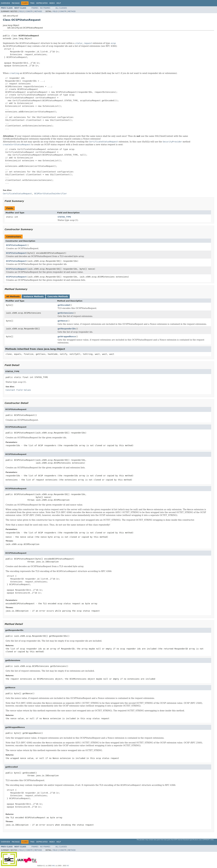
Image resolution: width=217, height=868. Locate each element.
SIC (68, 866)
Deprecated (42, 3)
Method (38, 11)
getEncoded (64, 305)
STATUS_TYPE (64, 217)
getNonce (62, 321)
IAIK (53, 866)
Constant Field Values (18, 390)
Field (21, 11)
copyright (206, 840)
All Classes (61, 8)
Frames (35, 8)
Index (52, 3)
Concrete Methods (58, 296)
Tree (32, 3)
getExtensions (66, 313)
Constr (29, 11)
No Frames (45, 8)
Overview (5, 3)
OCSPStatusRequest (16, 245)
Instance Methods (33, 296)
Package (16, 3)
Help (59, 3)
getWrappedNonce (67, 337)
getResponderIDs (67, 329)
